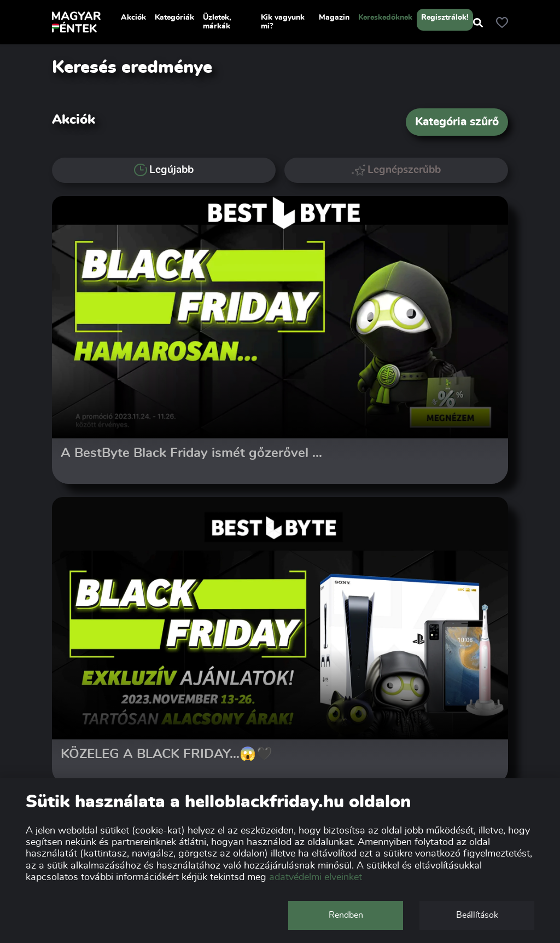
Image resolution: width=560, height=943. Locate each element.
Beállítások (477, 915)
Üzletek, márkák (217, 22)
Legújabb (164, 170)
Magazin (334, 18)
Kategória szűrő (457, 122)
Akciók (133, 18)
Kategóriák (174, 18)
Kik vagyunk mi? (283, 22)
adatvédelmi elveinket (316, 877)
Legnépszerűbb (396, 170)
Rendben (346, 915)
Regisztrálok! (445, 18)
